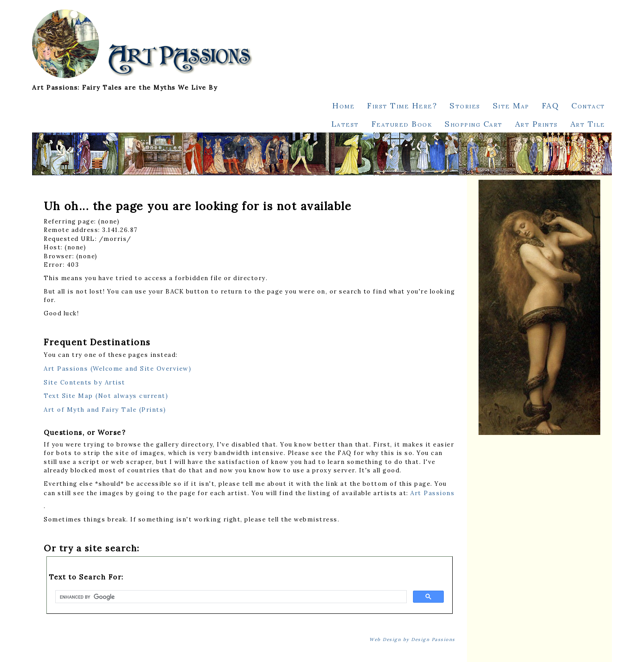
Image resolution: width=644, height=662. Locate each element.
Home (343, 106)
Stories (465, 106)
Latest (345, 124)
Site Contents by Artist (85, 382)
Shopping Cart (474, 124)
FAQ (551, 106)
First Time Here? (402, 106)
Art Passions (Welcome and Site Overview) (118, 368)
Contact (588, 106)
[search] (230, 597)
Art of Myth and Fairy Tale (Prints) (105, 410)
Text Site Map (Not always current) (106, 396)
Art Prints (537, 124)
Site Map (511, 106)
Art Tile (588, 124)
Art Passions (432, 493)
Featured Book (402, 124)
